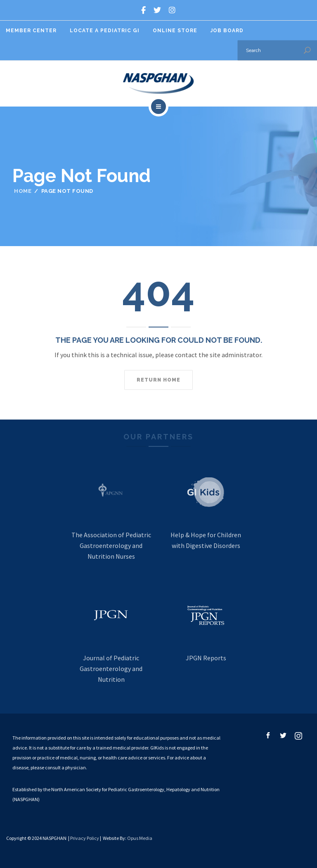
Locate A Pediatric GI (105, 31)
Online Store (175, 31)
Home (23, 191)
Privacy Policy (85, 838)
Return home (158, 380)
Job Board (227, 31)
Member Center (31, 31)
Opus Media (140, 838)
